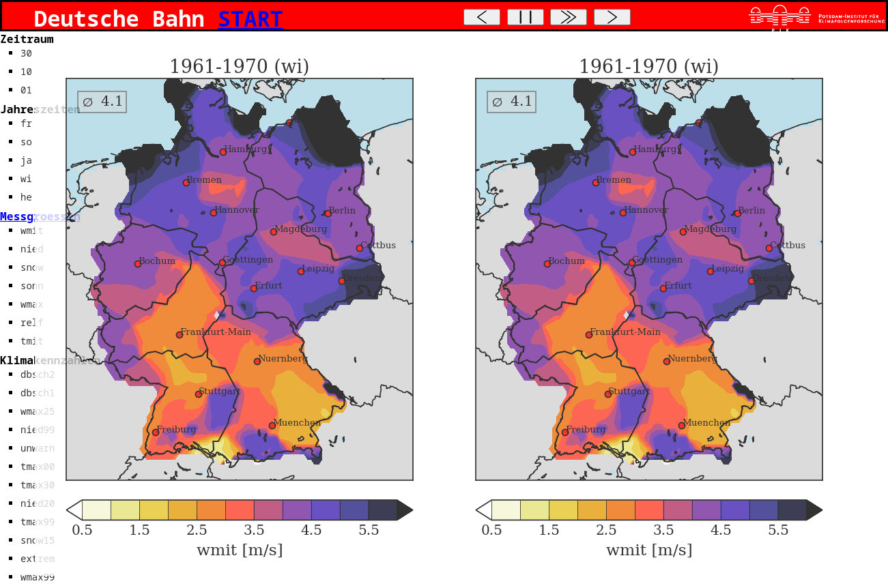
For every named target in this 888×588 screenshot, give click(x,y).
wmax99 (38, 577)
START (250, 18)
